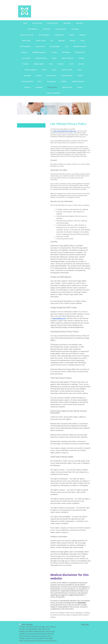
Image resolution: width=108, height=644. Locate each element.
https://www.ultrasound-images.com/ (65, 131)
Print (22, 624)
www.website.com (59, 318)
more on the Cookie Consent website (68, 303)
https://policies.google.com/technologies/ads (67, 327)
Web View (85, 624)
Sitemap (29, 624)
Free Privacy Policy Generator (77, 156)
